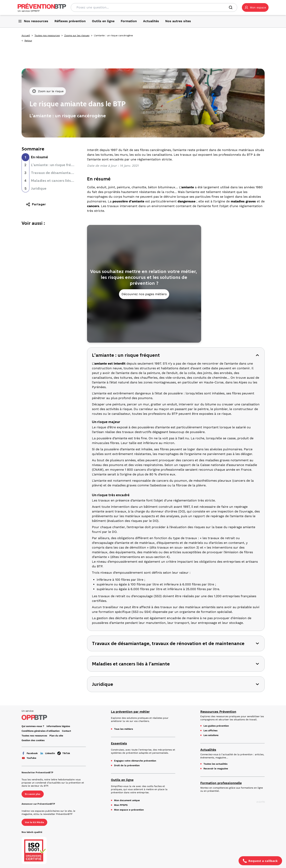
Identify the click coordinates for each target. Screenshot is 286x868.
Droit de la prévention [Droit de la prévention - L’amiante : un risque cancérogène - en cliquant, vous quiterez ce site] (127, 765)
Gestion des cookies (33, 740)
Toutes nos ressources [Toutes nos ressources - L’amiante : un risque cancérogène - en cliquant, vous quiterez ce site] (47, 35)
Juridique (39, 188)
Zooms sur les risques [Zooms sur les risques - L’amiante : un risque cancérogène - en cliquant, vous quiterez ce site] (77, 35)
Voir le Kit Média (34, 822)
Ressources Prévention (218, 712)
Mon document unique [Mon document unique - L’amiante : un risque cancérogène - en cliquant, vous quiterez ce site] (127, 800)
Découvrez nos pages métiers (144, 294)
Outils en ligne (122, 780)
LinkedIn (47, 753)
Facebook (30, 753)
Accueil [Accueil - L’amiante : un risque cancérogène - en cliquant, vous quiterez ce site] (26, 35)
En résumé (39, 157)
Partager (36, 204)
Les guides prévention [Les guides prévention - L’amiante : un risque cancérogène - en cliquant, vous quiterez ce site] (216, 726)
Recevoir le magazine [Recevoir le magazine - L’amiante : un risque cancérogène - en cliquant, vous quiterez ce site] (216, 769)
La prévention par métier (130, 712)
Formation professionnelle (221, 783)
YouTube (29, 758)
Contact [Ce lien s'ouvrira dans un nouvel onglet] (66, 731)
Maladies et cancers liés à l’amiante (61, 181)
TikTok (64, 753)
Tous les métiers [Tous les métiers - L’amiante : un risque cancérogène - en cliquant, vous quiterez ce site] (123, 729)
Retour (28, 41)
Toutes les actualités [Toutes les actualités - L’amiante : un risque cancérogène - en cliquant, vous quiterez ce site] (215, 764)
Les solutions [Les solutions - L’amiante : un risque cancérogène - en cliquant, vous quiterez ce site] (211, 735)
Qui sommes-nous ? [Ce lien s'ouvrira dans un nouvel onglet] (33, 726)
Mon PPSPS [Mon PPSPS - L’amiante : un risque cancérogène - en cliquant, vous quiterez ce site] (121, 805)
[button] (255, 7)
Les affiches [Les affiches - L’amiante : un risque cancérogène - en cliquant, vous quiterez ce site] (210, 731)
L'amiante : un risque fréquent (56, 165)
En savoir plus (33, 794)
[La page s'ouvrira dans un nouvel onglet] (255, 7)
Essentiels (119, 743)
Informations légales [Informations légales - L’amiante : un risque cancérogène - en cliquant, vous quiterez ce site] (58, 726)
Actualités (208, 750)
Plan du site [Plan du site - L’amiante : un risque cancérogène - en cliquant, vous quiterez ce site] (56, 736)
